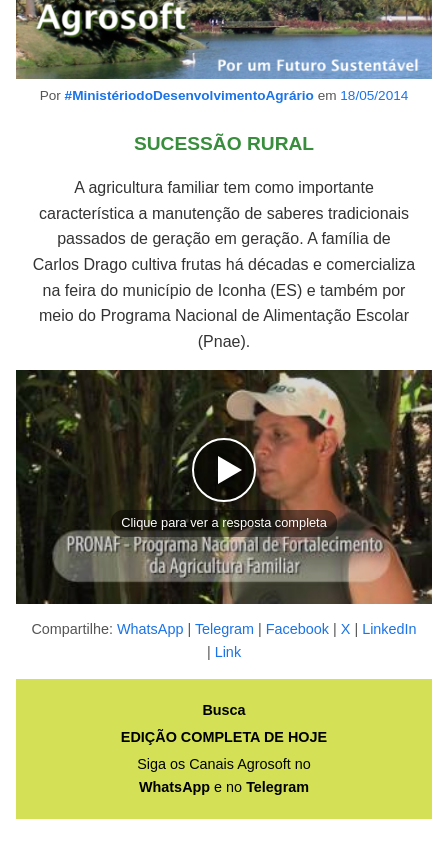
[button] (224, 487)
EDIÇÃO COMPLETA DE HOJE (224, 737)
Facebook (297, 629)
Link (228, 652)
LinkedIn (389, 629)
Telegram (224, 629)
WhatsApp (150, 629)
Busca (223, 710)
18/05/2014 (374, 95)
